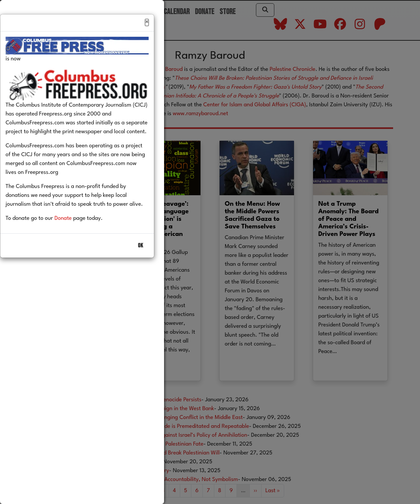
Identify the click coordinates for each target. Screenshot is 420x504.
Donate (73, 232)
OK (140, 260)
